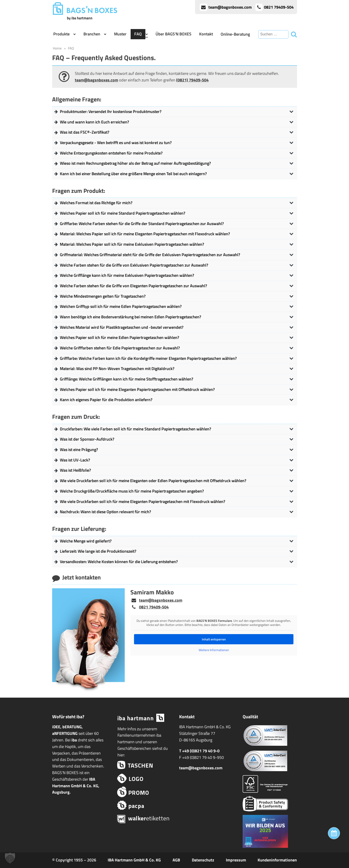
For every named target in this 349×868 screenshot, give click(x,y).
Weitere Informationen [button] (214, 650)
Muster (120, 34)
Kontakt (206, 34)
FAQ (138, 34)
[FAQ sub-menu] (148, 34)
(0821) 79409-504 (192, 80)
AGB (176, 860)
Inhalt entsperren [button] (214, 639)
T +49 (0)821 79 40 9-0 (199, 751)
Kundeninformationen (277, 860)
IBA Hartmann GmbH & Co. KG (134, 860)
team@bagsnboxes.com (96, 80)
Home (57, 48)
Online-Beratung (235, 34)
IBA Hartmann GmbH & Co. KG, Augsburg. (76, 786)
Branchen (92, 34)
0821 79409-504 (154, 607)
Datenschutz (203, 860)
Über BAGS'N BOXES (173, 34)
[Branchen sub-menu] (106, 34)
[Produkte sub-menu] (75, 34)
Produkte (61, 34)
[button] (10, 858)
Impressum (236, 860)
